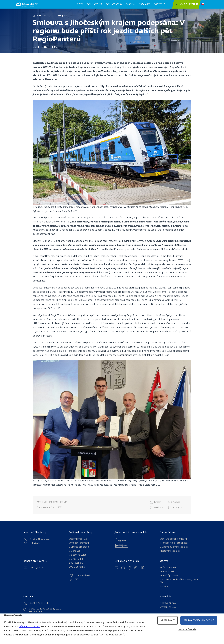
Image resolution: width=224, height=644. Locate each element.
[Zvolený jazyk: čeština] (204, 4)
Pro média (144, 4)
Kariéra (130, 4)
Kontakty (159, 4)
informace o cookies (29, 627)
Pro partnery (95, 4)
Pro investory (114, 4)
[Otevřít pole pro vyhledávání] (170, 4)
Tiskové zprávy (61, 16)
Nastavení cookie (187, 629)
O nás (80, 4)
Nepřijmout (167, 620)
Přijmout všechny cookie (199, 620)
